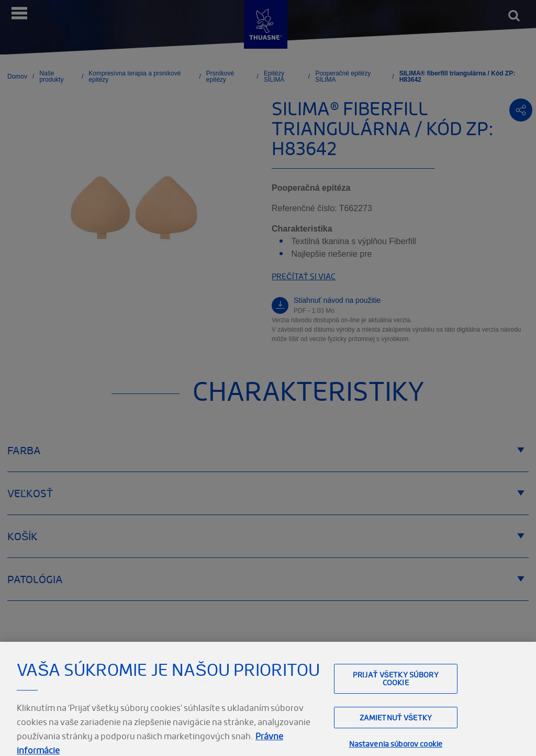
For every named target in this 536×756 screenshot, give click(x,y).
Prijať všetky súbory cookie (396, 686)
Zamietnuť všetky (396, 725)
